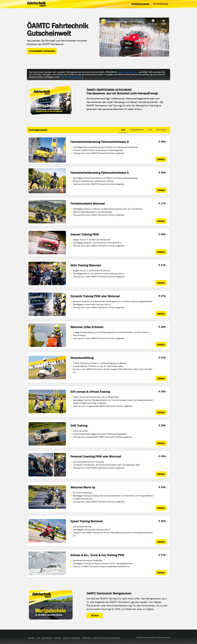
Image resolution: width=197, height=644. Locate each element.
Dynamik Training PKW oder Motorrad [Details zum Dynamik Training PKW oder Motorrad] (95, 296)
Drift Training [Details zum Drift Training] (79, 426)
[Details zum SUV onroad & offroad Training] (161, 412)
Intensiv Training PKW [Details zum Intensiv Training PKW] (85, 234)
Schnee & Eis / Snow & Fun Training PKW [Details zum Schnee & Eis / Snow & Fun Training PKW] (97, 555)
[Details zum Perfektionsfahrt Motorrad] (161, 221)
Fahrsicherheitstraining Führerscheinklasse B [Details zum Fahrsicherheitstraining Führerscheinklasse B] (100, 142)
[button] (31, 638)
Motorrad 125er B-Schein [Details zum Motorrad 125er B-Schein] (87, 327)
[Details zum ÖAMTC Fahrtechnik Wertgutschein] (95, 616)
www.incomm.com (128, 72)
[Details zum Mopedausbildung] (161, 378)
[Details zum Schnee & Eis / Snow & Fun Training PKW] (161, 573)
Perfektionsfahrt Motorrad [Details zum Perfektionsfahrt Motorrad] (88, 204)
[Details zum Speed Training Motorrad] (161, 542)
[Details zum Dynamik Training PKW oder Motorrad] (161, 314)
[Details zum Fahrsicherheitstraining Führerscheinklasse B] (161, 159)
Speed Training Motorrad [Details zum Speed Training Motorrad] (87, 521)
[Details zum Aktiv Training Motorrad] (161, 283)
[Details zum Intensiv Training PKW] (161, 252)
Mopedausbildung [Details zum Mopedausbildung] (82, 358)
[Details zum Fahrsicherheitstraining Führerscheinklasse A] (161, 190)
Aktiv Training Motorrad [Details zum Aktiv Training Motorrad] (86, 265)
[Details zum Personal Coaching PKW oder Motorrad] (161, 474)
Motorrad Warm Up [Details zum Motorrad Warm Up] (83, 487)
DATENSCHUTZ (75, 77)
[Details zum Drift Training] (161, 443)
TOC (63, 77)
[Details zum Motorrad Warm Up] (161, 508)
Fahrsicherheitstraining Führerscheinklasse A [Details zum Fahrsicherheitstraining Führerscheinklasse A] (100, 173)
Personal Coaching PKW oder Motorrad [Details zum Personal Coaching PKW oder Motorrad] (96, 456)
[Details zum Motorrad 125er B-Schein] (161, 344)
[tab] (123, 130)
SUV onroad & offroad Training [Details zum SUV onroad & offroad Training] (90, 392)
